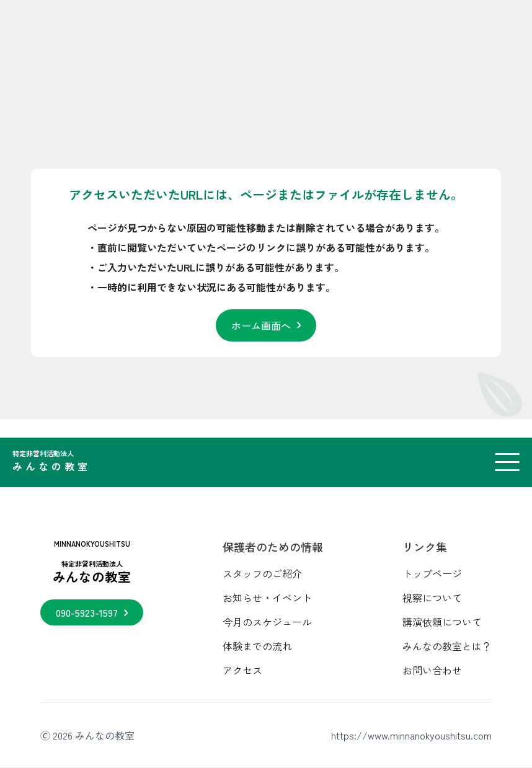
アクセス (242, 670)
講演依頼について (442, 622)
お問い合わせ (432, 670)
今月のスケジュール (267, 622)
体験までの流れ (257, 646)
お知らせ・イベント (267, 598)
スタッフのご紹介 (262, 573)
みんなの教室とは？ (447, 646)
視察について (432, 598)
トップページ (432, 573)
